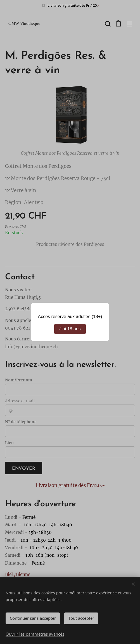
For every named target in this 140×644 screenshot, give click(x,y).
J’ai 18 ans (70, 329)
